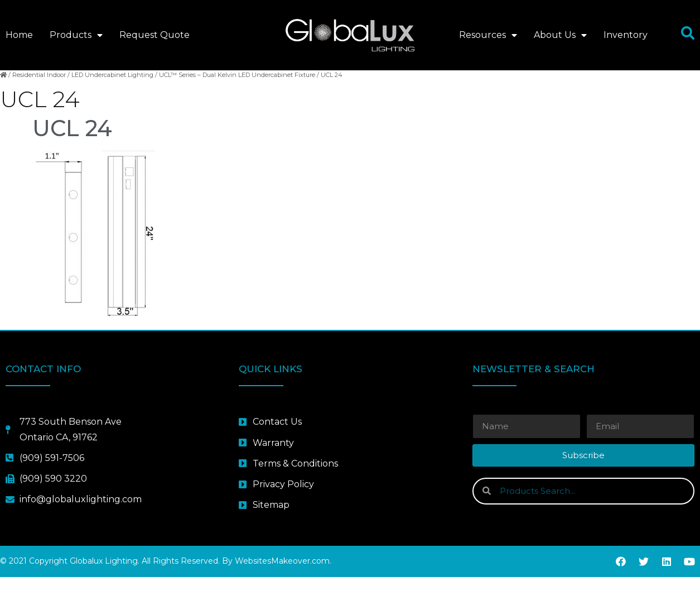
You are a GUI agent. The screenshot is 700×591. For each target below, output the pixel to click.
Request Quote (155, 35)
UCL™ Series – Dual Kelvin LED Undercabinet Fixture (237, 88)
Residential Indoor (39, 88)
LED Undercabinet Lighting (112, 88)
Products (76, 35)
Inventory (626, 35)
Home (19, 35)
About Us (560, 35)
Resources (488, 35)
